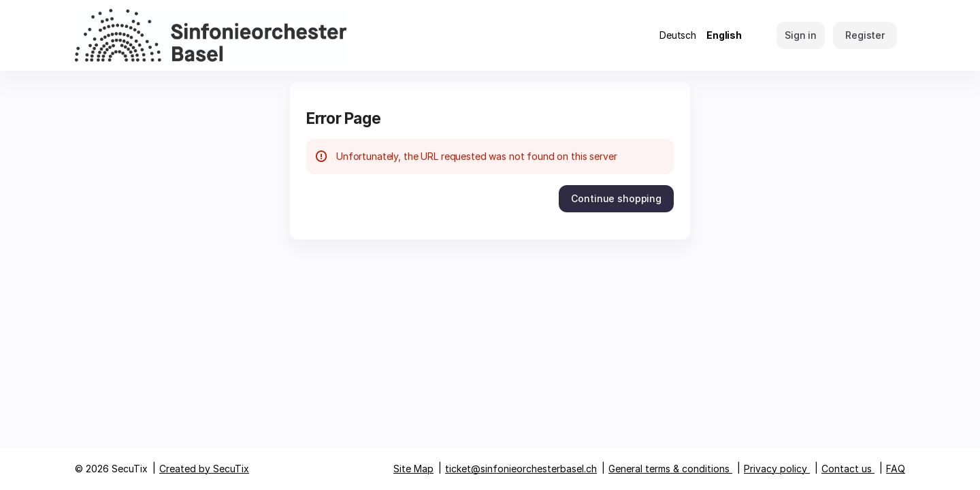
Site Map (413, 469)
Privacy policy (775, 469)
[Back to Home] (211, 35)
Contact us (847, 469)
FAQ (896, 469)
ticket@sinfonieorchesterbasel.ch (521, 469)
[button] (616, 199)
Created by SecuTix (204, 469)
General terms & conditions (669, 469)
